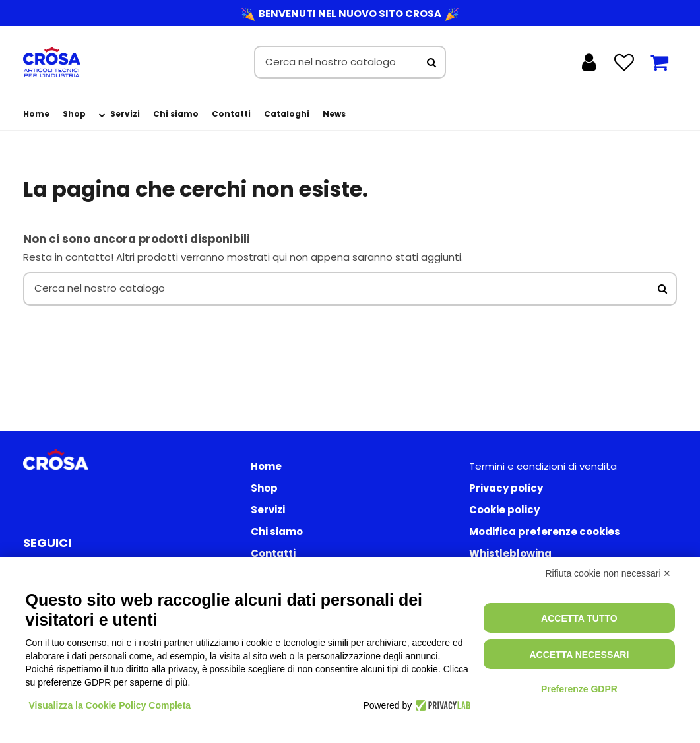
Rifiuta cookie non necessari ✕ (609, 573)
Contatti (273, 553)
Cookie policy (504, 510)
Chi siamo (277, 532)
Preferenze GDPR (579, 689)
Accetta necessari (579, 655)
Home (266, 466)
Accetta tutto (579, 618)
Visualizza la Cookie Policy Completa (110, 705)
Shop (264, 488)
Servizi (268, 510)
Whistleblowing (510, 553)
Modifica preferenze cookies (545, 532)
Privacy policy (506, 488)
